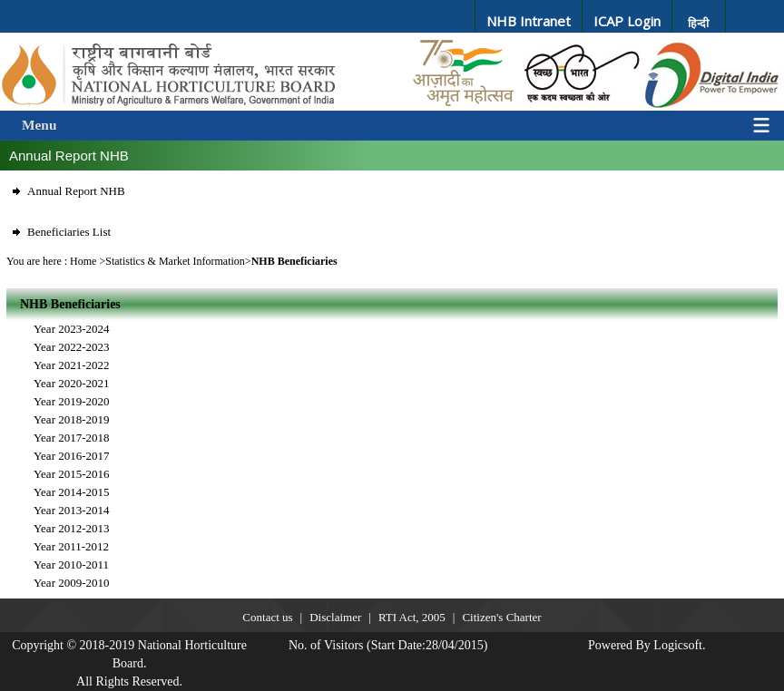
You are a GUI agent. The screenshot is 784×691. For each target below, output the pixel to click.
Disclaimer (335, 617)
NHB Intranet (529, 21)
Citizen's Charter (501, 617)
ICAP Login (627, 21)
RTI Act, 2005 (412, 617)
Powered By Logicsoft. (647, 645)
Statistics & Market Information (175, 261)
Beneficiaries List (69, 232)
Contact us (267, 617)
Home (83, 261)
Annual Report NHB (76, 191)
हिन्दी (698, 23)
